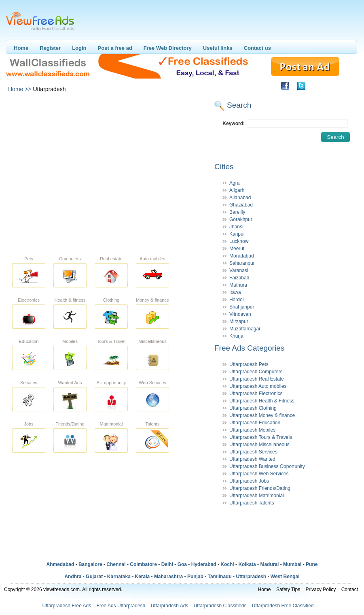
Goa (182, 564)
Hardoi (236, 300)
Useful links (218, 48)
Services (29, 383)
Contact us (257, 48)
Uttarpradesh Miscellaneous (259, 445)
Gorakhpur (241, 219)
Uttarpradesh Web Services (259, 474)
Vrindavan (240, 314)
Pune (312, 564)
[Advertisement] (76, 172)
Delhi (167, 564)
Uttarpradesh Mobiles (252, 430)
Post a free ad (115, 48)
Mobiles (70, 341)
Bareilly (237, 212)
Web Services (152, 383)
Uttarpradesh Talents (252, 503)
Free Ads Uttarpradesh (121, 606)
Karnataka (119, 577)
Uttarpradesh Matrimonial (257, 496)
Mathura (238, 285)
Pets (29, 259)
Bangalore (90, 564)
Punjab (195, 577)
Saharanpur (242, 263)
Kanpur (237, 234)
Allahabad (240, 198)
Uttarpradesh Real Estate (257, 379)
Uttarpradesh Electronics (256, 394)
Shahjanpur (242, 307)
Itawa (235, 292)
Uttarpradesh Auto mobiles (258, 386)
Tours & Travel (111, 341)
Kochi (227, 564)
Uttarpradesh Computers (256, 372)
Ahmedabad (60, 564)
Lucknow (239, 241)
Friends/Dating (70, 424)
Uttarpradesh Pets (249, 364)
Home (21, 48)
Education (29, 341)
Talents (153, 424)
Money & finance (152, 300)
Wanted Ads (70, 383)
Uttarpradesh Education (255, 423)
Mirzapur (239, 321)
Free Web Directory (168, 48)
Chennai (116, 564)
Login (79, 48)
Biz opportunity (111, 383)
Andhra (73, 577)
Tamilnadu (220, 577)
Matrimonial (111, 424)
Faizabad (239, 278)
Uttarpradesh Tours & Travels (261, 437)
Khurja (236, 336)
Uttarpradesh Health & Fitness (262, 401)
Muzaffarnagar (245, 329)
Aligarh (237, 190)
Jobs (29, 424)
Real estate (111, 259)
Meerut (237, 249)
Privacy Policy (321, 589)
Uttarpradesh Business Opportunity (267, 466)
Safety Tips (288, 589)
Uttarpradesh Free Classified (283, 606)
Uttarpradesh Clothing (253, 408)
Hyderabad (204, 564)
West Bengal (285, 577)
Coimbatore (143, 564)
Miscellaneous (152, 341)
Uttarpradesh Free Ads (67, 606)
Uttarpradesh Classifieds (220, 606)
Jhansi (236, 227)
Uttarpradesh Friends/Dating (260, 488)
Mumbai (292, 564)
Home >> (20, 89)
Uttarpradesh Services (253, 452)
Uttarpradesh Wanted (252, 459)
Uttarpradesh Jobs (249, 481)
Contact (350, 589)
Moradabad (242, 256)
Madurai (269, 564)
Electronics (29, 300)
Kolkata (247, 564)
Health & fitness (70, 300)
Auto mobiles (152, 259)
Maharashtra (168, 577)
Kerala (143, 577)
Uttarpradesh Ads (170, 606)
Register (50, 48)
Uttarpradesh (251, 577)
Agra (234, 183)
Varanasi (239, 270)
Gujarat (94, 577)
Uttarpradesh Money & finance (262, 415)
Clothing (111, 300)
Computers (70, 259)
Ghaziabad (241, 205)
